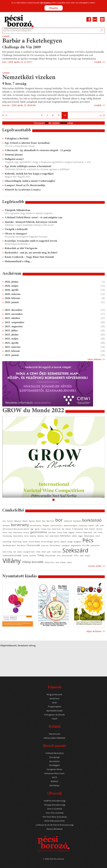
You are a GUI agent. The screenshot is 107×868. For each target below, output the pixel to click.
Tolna (59, 556)
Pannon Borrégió (47, 542)
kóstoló (74, 536)
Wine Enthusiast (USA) (54, 821)
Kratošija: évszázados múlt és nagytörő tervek (31, 241)
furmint (26, 532)
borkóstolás (77, 521)
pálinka (57, 542)
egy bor (37, 529)
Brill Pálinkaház (36, 526)
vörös (57, 562)
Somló (44, 552)
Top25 (55, 719)
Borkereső (54, 699)
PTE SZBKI (86, 545)
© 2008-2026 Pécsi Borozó (53, 859)
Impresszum (55, 734)
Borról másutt (55, 746)
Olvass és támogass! (16, 233)
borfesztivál (68, 521)
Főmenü (55, 687)
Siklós (38, 552)
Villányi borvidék (33, 562)
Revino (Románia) (55, 829)
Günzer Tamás (62, 532)
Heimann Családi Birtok (84, 532)
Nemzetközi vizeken (29, 78)
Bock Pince (50, 521)
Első (3, 115)
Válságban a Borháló (17, 138)
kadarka (33, 536)
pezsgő (70, 542)
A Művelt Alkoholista (54, 753)
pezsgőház (77, 542)
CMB (97, 526)
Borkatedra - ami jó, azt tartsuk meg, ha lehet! (31, 253)
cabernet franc (56, 525)
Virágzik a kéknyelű (16, 229)
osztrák (25, 542)
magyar (80, 536)
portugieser (66, 545)
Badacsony (18, 521)
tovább (98, 62)
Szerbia (25, 556)
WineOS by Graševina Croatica (23, 190)
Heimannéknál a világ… (18, 261)
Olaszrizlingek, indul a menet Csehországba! (30, 181)
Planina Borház (55, 545)
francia (5, 532)
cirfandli (91, 526)
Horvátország (7, 536)
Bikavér (38, 521)
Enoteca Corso (46, 529)
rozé (15, 552)
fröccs (10, 532)
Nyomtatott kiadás (55, 711)
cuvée (102, 526)
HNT (95, 532)
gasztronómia (39, 532)
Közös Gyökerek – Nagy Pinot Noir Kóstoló (29, 257)
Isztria (26, 536)
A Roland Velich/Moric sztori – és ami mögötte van (33, 217)
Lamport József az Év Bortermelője (25, 185)
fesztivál (99, 529)
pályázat (63, 542)
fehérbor (92, 529)
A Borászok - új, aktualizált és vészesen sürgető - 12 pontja (38, 150)
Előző (6, 115)
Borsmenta (54, 761)
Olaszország (7, 542)
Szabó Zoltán (57, 552)
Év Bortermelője (78, 529)
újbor (82, 556)
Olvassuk (55, 794)
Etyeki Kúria (56, 529)
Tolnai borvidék (67, 556)
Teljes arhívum (94, 359)
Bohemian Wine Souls (54, 773)
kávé (47, 536)
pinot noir (45, 545)
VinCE (54, 777)
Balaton (25, 521)
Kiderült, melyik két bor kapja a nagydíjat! (29, 174)
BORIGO (55, 781)
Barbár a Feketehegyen (32, 41)
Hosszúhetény (18, 536)
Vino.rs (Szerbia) (54, 809)
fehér (86, 529)
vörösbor (63, 562)
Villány (12, 561)
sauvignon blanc (29, 552)
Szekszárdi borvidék (12, 555)
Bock (44, 521)
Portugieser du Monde (54, 715)
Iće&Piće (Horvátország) (55, 801)
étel (63, 529)
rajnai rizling (7, 552)
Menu (102, 19)
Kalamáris (41, 536)
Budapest (46, 526)
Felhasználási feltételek (54, 738)
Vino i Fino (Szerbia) (55, 813)
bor (59, 520)
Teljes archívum (94, 631)
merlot (98, 536)
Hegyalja (71, 532)
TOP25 (76, 556)
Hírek (54, 703)
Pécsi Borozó (21, 545)
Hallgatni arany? (14, 159)
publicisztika (95, 545)
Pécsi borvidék (33, 545)
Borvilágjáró (54, 765)
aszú (4, 521)
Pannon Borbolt (34, 542)
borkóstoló (92, 520)
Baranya (32, 521)
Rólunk (55, 727)
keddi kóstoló (54, 536)
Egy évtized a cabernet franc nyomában (27, 143)
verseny (87, 556)
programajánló (76, 545)
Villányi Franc (49, 562)
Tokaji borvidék (50, 556)
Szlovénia (33, 556)
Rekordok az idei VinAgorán (21, 248)
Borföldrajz (55, 786)
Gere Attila (52, 532)
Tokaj (40, 555)
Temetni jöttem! (14, 155)
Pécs (88, 540)
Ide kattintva (46, 3)
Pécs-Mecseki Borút (9, 545)
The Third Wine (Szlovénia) (55, 817)
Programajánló (55, 707)
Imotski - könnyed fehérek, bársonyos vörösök (31, 222)
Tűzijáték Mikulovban (17, 210)
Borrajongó (55, 757)
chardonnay (83, 526)
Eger (32, 529)
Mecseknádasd (89, 536)
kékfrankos (65, 536)
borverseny (20, 525)
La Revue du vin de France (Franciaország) (54, 825)
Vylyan (69, 562)
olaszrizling (17, 542)
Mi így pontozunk (54, 695)
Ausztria (10, 521)
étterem (68, 529)
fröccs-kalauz (18, 532)
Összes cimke (95, 566)
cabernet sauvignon (71, 526)
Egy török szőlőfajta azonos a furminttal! (28, 166)
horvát (100, 532)
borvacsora (6, 526)
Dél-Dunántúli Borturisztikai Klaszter (16, 529)
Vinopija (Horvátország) (54, 805)
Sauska (20, 552)
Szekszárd (75, 550)
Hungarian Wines (55, 769)
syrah (49, 552)
